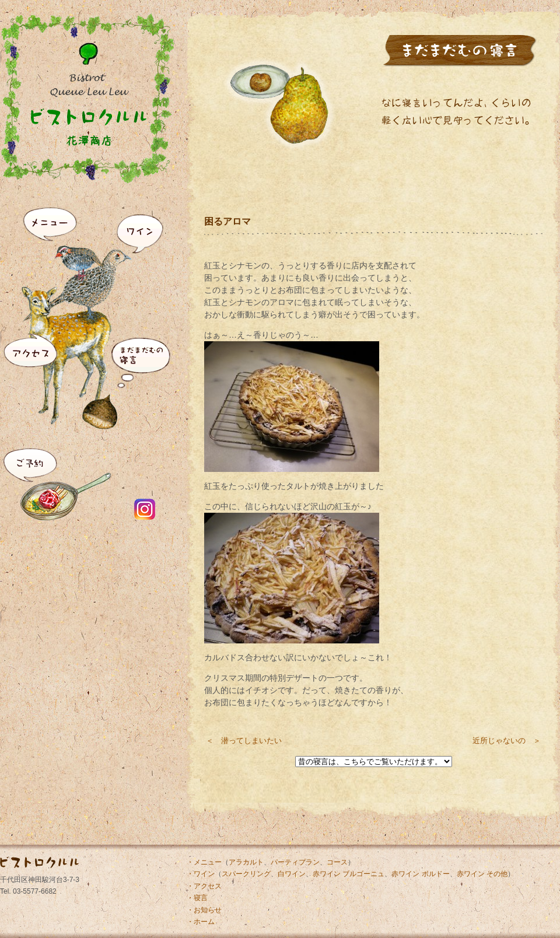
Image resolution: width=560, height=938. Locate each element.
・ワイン (201, 874)
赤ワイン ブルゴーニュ (349, 874)
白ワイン (292, 874)
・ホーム (201, 922)
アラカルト (246, 862)
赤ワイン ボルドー (420, 874)
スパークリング (246, 874)
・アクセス (204, 886)
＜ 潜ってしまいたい (244, 741)
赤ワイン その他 (482, 874)
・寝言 (197, 898)
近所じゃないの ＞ (507, 741)
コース (337, 862)
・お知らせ (204, 910)
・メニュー (204, 862)
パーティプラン (295, 862)
